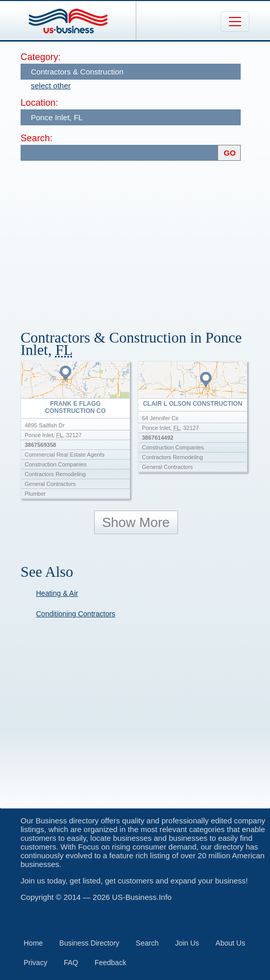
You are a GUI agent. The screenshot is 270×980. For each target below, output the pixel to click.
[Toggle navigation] (235, 22)
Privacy (35, 963)
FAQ (71, 963)
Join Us (187, 943)
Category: (41, 57)
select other (51, 86)
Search (147, 943)
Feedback (110, 963)
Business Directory (89, 943)
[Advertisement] (145, 240)
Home (33, 943)
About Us (230, 943)
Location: (39, 103)
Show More (136, 522)
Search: (37, 138)
